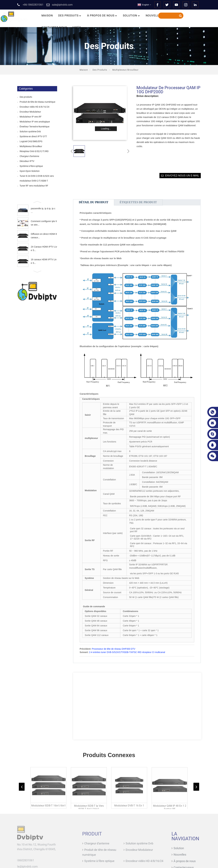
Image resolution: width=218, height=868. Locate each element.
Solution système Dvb (30, 131)
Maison (47, 15)
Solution (132, 15)
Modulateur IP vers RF (31, 117)
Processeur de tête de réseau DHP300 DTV (113, 649)
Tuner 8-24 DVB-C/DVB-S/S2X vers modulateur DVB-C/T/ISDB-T (37, 178)
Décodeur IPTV (27, 161)
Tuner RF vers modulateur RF (34, 186)
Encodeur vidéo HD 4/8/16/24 (34, 107)
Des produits (70, 15)
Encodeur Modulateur (30, 112)
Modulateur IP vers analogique (35, 122)
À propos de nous (102, 15)
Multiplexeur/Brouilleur (125, 70)
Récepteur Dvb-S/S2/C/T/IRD (34, 151)
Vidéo (77, 27)
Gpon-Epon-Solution (30, 171)
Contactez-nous (54, 27)
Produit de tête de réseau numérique (37, 102)
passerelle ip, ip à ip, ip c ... (43, 210)
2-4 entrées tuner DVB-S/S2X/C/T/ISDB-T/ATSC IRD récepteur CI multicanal (127, 652)
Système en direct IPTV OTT (33, 136)
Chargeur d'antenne (29, 156)
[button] (37, 202)
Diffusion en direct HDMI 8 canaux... (44, 236)
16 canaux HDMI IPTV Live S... (44, 261)
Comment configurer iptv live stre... (44, 223)
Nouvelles (154, 15)
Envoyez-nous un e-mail (182, 176)
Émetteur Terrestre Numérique (34, 127)
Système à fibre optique (31, 166)
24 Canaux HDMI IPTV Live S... (44, 248)
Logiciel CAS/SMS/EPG (31, 141)
